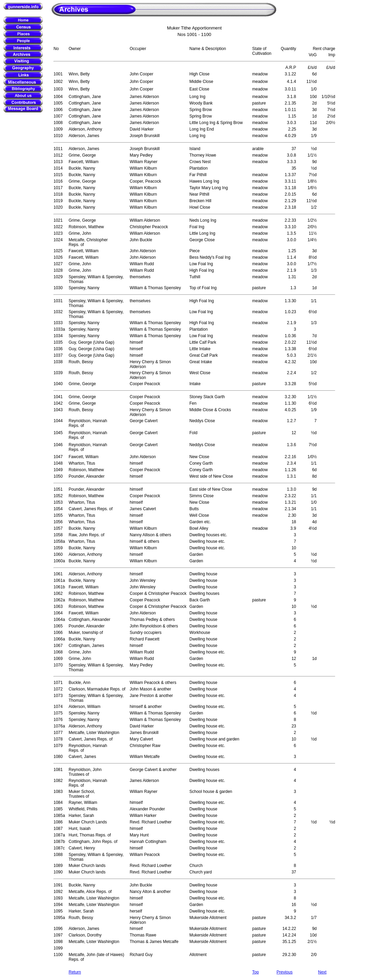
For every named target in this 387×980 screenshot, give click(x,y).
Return (75, 972)
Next (322, 972)
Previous (285, 972)
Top (255, 972)
